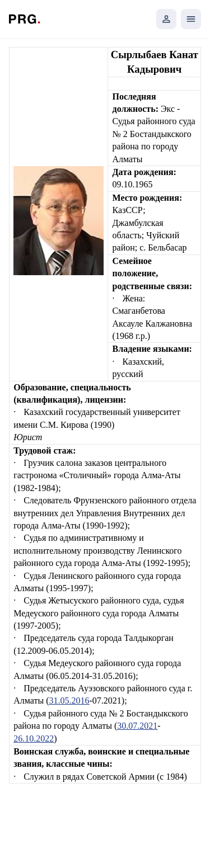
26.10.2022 (34, 739)
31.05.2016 (69, 700)
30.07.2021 (137, 726)
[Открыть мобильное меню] (191, 19)
